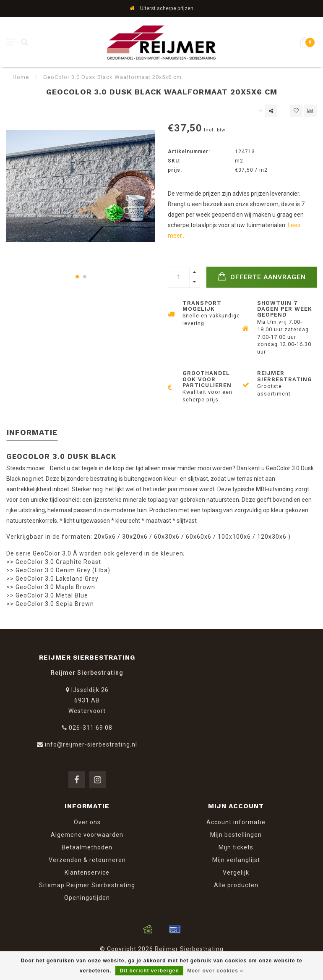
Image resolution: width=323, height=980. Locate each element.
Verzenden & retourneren (87, 860)
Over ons (87, 822)
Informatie (32, 432)
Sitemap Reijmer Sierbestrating (87, 885)
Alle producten (236, 885)
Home (21, 77)
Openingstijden (87, 898)
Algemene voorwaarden (87, 835)
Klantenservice (87, 873)
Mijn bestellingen (236, 835)
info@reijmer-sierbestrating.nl (91, 744)
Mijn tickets (236, 847)
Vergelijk (236, 873)
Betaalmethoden (87, 847)
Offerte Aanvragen (262, 276)
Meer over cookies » (215, 971)
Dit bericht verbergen (149, 971)
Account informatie (236, 822)
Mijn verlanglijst (236, 860)
